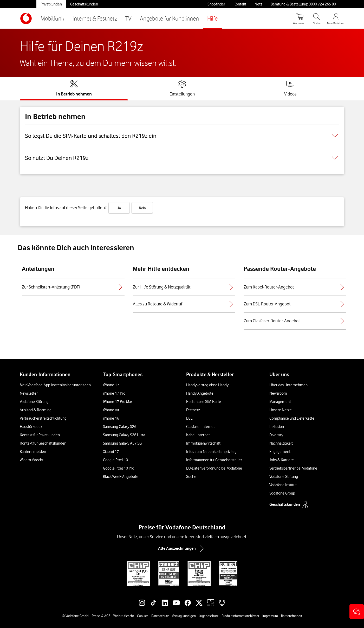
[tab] (74, 88)
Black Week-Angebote (121, 477)
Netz (258, 4)
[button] (357, 612)
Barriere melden (33, 452)
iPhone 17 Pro (114, 393)
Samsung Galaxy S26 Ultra (124, 435)
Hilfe (212, 18)
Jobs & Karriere (282, 460)
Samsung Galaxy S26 (120, 427)
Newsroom (278, 393)
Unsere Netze (281, 410)
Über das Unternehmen (288, 385)
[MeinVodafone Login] (336, 18)
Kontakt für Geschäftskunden (43, 443)
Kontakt (240, 4)
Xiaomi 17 (111, 452)
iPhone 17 (111, 385)
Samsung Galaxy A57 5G (122, 443)
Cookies (143, 616)
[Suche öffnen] (317, 18)
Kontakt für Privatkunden (40, 435)
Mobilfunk (52, 18)
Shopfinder (216, 4)
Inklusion (277, 427)
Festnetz (193, 410)
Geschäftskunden (84, 4)
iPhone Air (111, 410)
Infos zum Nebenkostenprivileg (211, 452)
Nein (142, 208)
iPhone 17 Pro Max (118, 402)
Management (280, 402)
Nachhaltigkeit (281, 443)
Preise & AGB (101, 616)
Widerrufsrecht (32, 460)
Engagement (280, 452)
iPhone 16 (111, 418)
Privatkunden (51, 4)
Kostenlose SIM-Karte (204, 402)
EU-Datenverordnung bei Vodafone (214, 468)
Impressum (270, 616)
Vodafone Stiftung (284, 477)
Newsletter (29, 393)
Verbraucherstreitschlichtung (43, 418)
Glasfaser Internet (200, 427)
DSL (189, 418)
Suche (191, 477)
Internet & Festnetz (95, 18)
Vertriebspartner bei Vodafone (293, 468)
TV (128, 18)
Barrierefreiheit (292, 616)
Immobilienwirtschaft (203, 443)
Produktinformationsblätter (240, 616)
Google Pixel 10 (115, 460)
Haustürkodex (31, 427)
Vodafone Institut (283, 485)
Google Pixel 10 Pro (119, 468)
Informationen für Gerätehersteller (214, 460)
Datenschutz (160, 616)
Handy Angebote (200, 393)
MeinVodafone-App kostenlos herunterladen (55, 385)
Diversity (276, 435)
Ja (119, 208)
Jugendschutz (209, 616)
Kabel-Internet (198, 435)
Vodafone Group (282, 493)
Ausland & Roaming (36, 410)
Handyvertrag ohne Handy (207, 385)
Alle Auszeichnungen (182, 549)
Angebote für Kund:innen (169, 18)
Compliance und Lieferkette (292, 418)
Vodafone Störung (34, 402)
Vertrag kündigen (184, 616)
